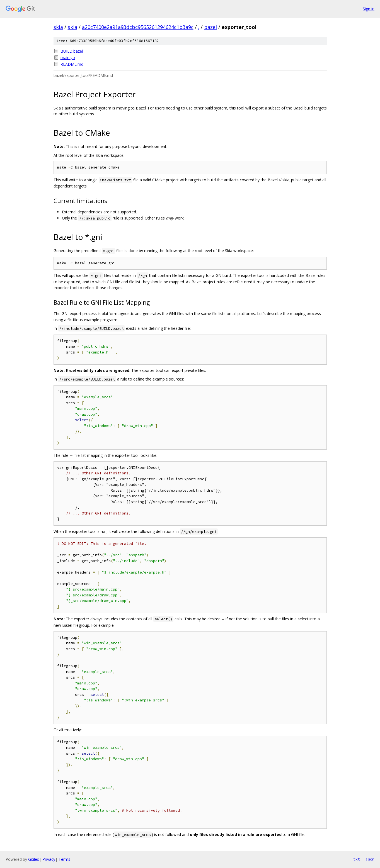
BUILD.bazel (72, 51)
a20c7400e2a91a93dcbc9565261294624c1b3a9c (138, 27)
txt (357, 859)
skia (58, 27)
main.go (68, 58)
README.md (72, 64)
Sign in (369, 9)
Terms (64, 859)
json (370, 859)
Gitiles (34, 859)
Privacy (49, 859)
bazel (210, 27)
